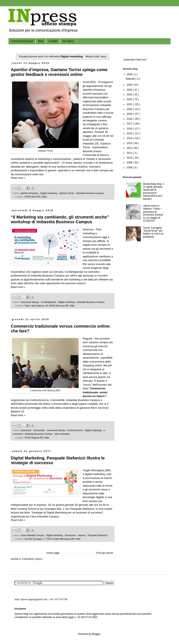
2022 (130, 99)
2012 (130, 148)
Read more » (18, 178)
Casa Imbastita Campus (33, 535)
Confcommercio (75, 430)
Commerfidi (39, 430)
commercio (26, 430)
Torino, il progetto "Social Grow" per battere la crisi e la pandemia (153, 232)
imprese (82, 535)
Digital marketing (49, 193)
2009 (130, 163)
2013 (130, 143)
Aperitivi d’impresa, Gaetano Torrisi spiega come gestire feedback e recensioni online (59, 72)
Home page (53, 553)
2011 (130, 153)
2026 (130, 74)
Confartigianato (49, 302)
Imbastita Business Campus (90, 193)
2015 (130, 133)
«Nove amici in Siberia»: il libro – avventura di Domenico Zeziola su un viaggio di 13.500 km (153, 213)
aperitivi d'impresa (30, 193)
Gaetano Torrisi (67, 193)
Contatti (53, 41)
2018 (130, 119)
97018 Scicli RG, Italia (36, 197)
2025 (130, 85)
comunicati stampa (30, 302)
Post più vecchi (105, 553)
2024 (130, 90)
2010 (130, 158)
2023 (130, 95)
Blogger (96, 634)
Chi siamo (68, 41)
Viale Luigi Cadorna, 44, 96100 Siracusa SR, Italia (50, 306)
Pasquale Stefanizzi (98, 535)
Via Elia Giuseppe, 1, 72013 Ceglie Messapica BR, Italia (53, 539)
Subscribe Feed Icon (135, 60)
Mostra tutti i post (96, 56)
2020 (130, 109)
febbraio (131, 79)
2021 (130, 104)
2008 (130, 168)
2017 (130, 124)
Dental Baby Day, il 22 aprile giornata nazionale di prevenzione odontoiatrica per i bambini (154, 191)
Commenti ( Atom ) (32, 559)
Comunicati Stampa (22, 41)
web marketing (62, 434)
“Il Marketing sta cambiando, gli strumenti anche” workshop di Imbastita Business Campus (60, 219)
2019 (130, 114)
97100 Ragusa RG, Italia (37, 438)
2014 (130, 138)
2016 (130, 129)
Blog (41, 41)
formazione (71, 535)
